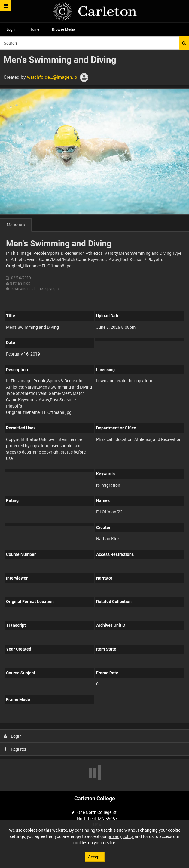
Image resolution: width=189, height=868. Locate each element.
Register (15, 749)
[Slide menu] (6, 6)
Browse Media (64, 29)
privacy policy (121, 836)
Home (34, 29)
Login (13, 736)
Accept (95, 857)
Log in (12, 29)
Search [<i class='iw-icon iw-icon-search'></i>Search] (184, 43)
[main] (95, 420)
